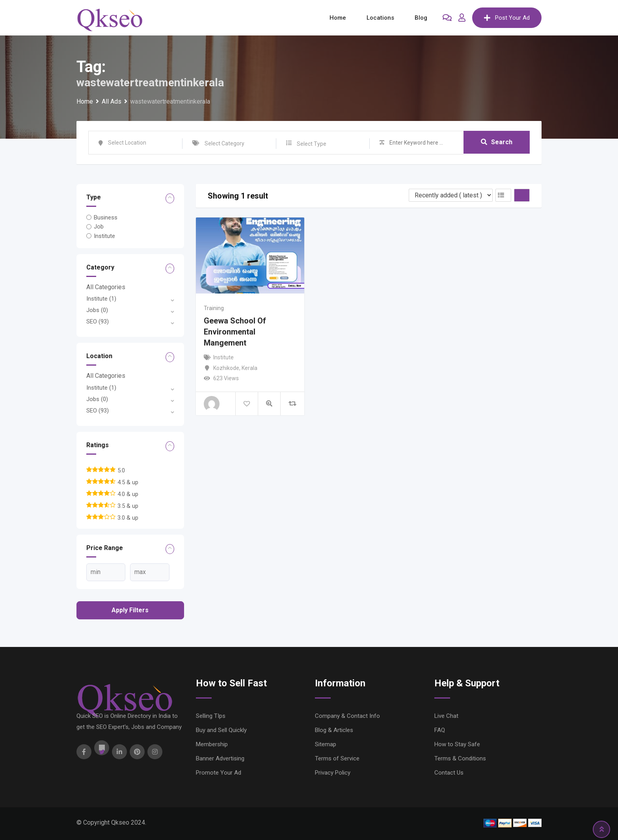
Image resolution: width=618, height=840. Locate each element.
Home (338, 18)
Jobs (97, 310)
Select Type (312, 144)
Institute (104, 236)
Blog (421, 18)
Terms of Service (337, 758)
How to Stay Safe (457, 744)
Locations (380, 18)
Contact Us (449, 773)
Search (497, 142)
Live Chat (446, 716)
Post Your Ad (507, 18)
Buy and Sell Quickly (221, 730)
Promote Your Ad (219, 773)
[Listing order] (451, 195)
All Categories (106, 287)
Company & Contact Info (347, 716)
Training (214, 308)
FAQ (440, 730)
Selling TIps (211, 716)
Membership (212, 744)
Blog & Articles (334, 730)
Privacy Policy (333, 773)
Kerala (249, 368)
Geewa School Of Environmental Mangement (235, 332)
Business (106, 217)
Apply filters (130, 610)
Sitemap (326, 744)
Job (99, 227)
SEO (98, 322)
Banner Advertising (220, 758)
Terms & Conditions (460, 758)
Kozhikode (226, 368)
